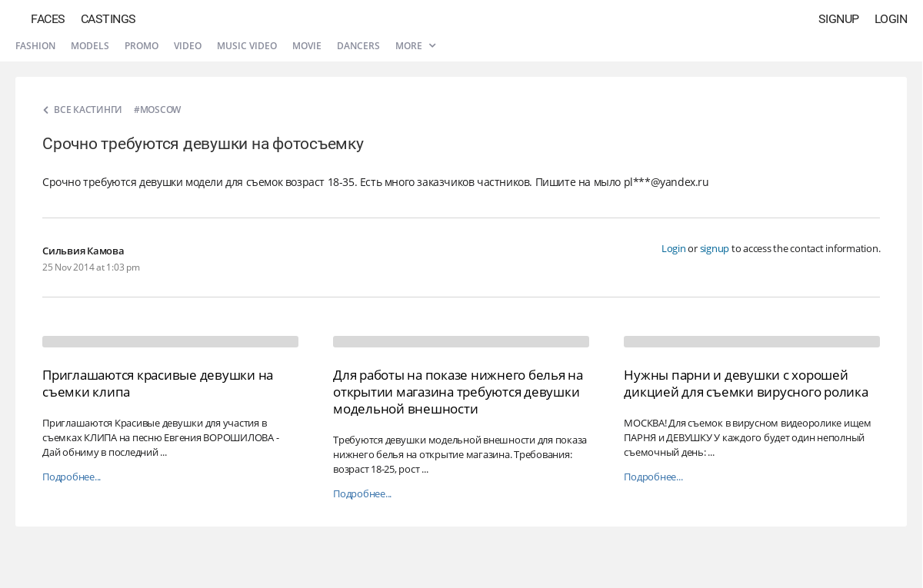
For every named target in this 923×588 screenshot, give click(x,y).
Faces (48, 19)
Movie (307, 46)
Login (891, 19)
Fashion (35, 46)
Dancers (358, 46)
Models (90, 46)
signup (715, 248)
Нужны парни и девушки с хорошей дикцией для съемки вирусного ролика (746, 383)
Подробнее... (72, 477)
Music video (247, 46)
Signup (839, 19)
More (415, 46)
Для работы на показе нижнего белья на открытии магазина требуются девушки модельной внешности (458, 392)
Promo (142, 46)
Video (188, 46)
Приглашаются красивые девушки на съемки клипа (158, 383)
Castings (108, 19)
